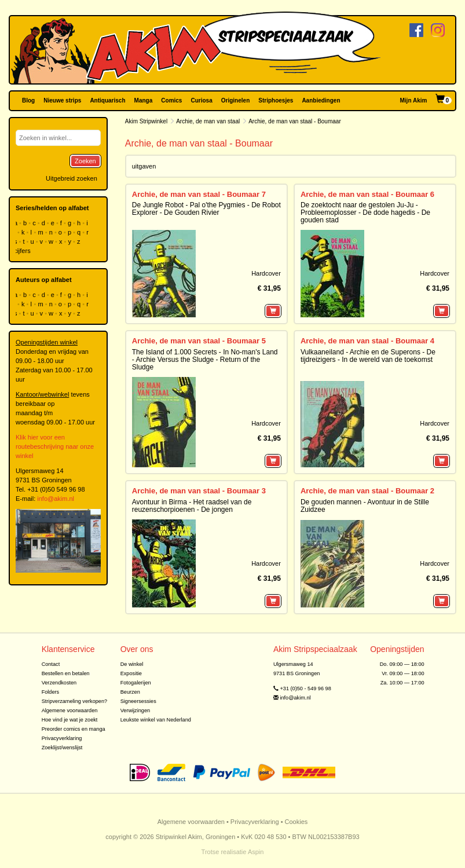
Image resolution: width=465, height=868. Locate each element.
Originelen (235, 100)
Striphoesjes (276, 100)
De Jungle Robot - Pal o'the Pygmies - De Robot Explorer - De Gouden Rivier (206, 209)
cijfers (23, 251)
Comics (171, 100)
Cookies (296, 822)
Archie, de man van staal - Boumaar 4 (367, 341)
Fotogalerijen (136, 683)
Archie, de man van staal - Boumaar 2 (367, 491)
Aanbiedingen (321, 100)
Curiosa (201, 100)
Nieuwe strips (62, 100)
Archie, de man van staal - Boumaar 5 (199, 341)
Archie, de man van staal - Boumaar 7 (199, 194)
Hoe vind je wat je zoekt (70, 720)
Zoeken (85, 161)
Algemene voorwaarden (70, 710)
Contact (51, 664)
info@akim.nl (56, 499)
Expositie (131, 673)
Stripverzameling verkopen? (75, 701)
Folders (51, 692)
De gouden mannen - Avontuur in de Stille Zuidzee (365, 506)
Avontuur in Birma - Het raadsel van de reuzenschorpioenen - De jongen (192, 506)
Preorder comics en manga (74, 729)
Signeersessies (138, 701)
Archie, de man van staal (208, 121)
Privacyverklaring (62, 738)
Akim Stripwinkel (146, 121)
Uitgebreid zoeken (72, 178)
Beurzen (130, 692)
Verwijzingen (135, 710)
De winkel (132, 664)
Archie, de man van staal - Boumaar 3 (199, 491)
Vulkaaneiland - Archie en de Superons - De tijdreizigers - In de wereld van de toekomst (368, 356)
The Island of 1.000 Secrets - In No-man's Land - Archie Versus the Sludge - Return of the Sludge (205, 360)
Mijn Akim (414, 100)
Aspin (256, 852)
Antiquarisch (107, 100)
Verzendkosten (59, 683)
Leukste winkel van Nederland (156, 720)
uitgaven (144, 166)
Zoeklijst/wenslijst (62, 748)
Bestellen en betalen (66, 673)
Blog (28, 100)
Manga (144, 100)
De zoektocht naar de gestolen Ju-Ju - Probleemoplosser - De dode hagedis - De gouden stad (365, 213)
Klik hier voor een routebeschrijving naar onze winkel (55, 446)
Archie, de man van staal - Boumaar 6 (367, 194)
